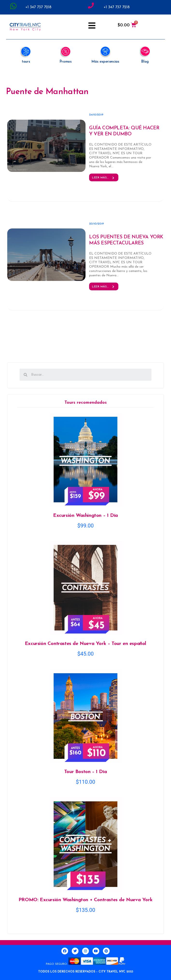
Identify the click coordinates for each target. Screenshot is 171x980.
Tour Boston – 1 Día (85, 772)
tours (26, 62)
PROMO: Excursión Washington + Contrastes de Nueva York (85, 900)
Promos (66, 62)
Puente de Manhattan (47, 92)
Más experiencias (105, 62)
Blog (145, 62)
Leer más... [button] (104, 178)
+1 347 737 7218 (38, 7)
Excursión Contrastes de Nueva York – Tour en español (85, 644)
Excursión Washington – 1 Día (85, 516)
